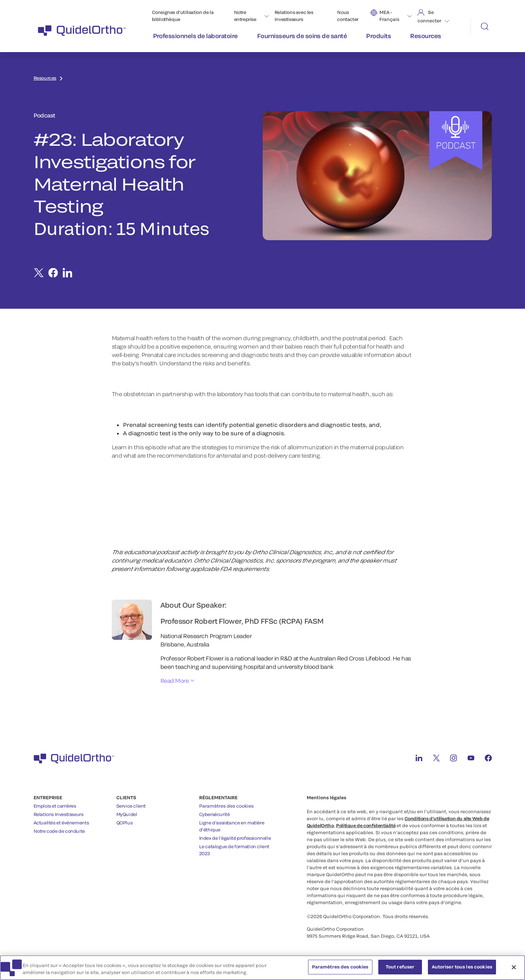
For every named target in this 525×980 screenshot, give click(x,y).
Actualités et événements (61, 823)
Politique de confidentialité (366, 825)
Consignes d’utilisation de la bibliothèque (183, 16)
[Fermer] (514, 967)
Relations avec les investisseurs (294, 16)
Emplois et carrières (55, 806)
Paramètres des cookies (226, 806)
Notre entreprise (245, 16)
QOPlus (125, 823)
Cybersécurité (214, 814)
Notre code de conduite (59, 831)
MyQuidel (127, 814)
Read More (175, 681)
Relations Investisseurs (59, 814)
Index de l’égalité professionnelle (235, 838)
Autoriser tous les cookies (462, 967)
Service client (131, 806)
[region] (262, 968)
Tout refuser (400, 967)
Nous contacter (348, 16)
